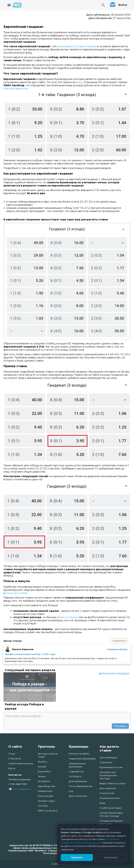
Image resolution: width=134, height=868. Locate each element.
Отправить (120, 726)
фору (79, 82)
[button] (119, 641)
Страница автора (117, 649)
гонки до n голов (16, 593)
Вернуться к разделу (114, 674)
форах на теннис (68, 617)
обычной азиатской (16, 88)
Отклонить (111, 858)
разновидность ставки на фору (77, 46)
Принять (77, 858)
